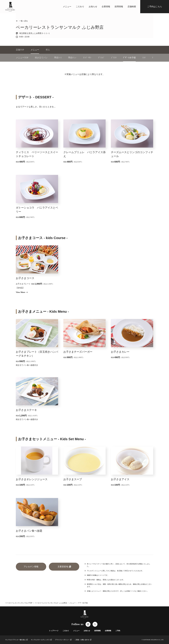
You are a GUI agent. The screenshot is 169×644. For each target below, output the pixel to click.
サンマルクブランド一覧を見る (17, 640)
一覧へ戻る (22, 21)
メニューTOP (22, 58)
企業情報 (106, 7)
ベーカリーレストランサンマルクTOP (19, 603)
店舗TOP (20, 50)
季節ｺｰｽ (58, 58)
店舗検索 (132, 7)
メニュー (67, 7)
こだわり (80, 7)
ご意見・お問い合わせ (83, 640)
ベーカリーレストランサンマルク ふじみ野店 (51, 603)
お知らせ (93, 7)
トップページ (54, 631)
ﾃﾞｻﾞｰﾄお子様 (129, 58)
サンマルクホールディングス (41, 640)
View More (22, 292)
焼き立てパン (41, 58)
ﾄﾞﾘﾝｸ (114, 58)
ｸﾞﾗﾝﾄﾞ (101, 58)
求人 (48, 50)
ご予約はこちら (155, 7)
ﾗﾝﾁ (144, 58)
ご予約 (118, 631)
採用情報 (119, 7)
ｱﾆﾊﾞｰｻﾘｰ (87, 58)
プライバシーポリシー (63, 640)
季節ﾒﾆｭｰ (72, 58)
